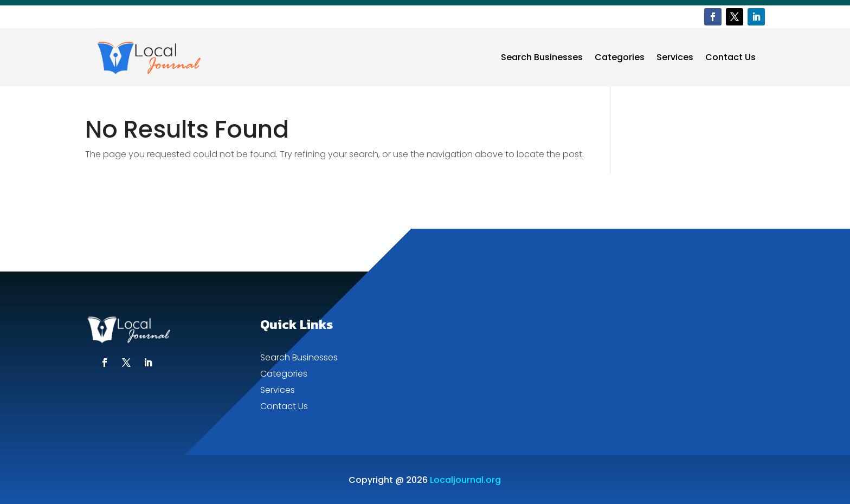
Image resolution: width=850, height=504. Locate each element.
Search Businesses (542, 57)
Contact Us (730, 57)
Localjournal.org (465, 480)
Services (675, 57)
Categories (620, 57)
